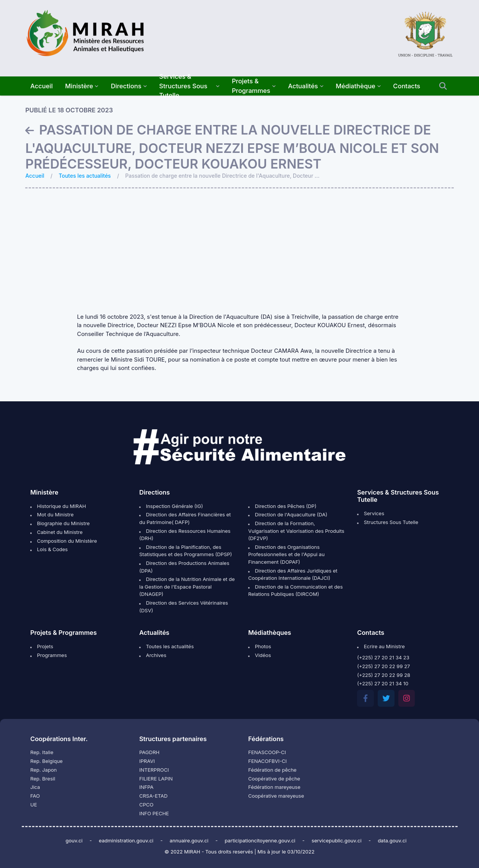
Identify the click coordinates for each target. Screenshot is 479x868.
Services (371, 513)
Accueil (35, 176)
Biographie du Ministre (60, 523)
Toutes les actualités (85, 176)
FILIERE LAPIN (156, 779)
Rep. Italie (42, 752)
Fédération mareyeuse (274, 787)
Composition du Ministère (63, 541)
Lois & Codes (49, 549)
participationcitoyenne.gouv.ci (260, 840)
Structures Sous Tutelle (388, 522)
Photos (260, 646)
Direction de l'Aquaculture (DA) (288, 514)
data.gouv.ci (392, 840)
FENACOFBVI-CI (267, 761)
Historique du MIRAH (58, 506)
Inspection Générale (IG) (171, 506)
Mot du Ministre (52, 514)
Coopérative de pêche (274, 779)
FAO (35, 796)
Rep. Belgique (46, 761)
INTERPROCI (154, 770)
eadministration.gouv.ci (126, 840)
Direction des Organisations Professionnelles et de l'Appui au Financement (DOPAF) (286, 554)
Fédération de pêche (272, 770)
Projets (42, 646)
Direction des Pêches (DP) (282, 506)
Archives (153, 655)
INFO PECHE (154, 813)
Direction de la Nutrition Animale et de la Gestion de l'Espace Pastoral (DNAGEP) (187, 587)
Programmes (49, 655)
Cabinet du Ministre (56, 532)
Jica (35, 787)
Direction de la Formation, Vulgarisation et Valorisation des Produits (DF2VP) (296, 531)
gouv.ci (74, 840)
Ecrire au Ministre (381, 646)
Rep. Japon (43, 770)
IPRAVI (147, 761)
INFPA (146, 787)
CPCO (146, 805)
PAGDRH (149, 752)
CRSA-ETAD (153, 796)
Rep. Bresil (43, 779)
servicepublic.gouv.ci (337, 840)
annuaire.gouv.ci (189, 840)
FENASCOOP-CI (267, 752)
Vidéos (260, 655)
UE (34, 805)
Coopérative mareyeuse (276, 796)
